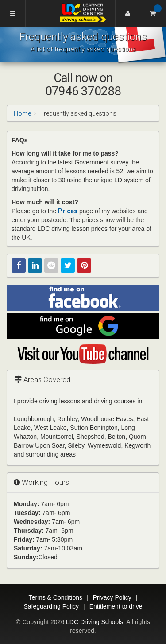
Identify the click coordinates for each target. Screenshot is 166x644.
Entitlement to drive (116, 606)
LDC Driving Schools (95, 622)
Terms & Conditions (56, 597)
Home (22, 113)
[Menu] (13, 13)
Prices (68, 211)
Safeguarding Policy (51, 606)
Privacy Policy (112, 597)
